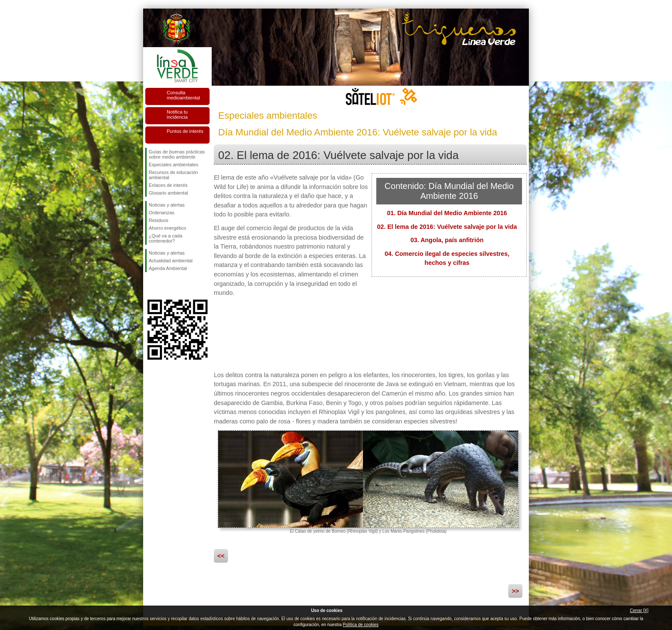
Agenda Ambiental (168, 268)
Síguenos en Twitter (165, 286)
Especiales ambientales (174, 165)
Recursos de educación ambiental (173, 175)
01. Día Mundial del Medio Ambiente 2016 (447, 213)
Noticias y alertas (167, 205)
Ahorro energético (167, 228)
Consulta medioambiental (183, 95)
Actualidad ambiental (171, 261)
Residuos (159, 220)
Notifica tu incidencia (177, 114)
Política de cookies (361, 625)
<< (221, 556)
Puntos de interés (185, 131)
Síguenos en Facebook (150, 286)
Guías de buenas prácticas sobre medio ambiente (177, 154)
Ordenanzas (162, 213)
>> (515, 591)
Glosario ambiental (168, 193)
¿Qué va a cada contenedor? (165, 238)
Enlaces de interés (168, 185)
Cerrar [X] (639, 610)
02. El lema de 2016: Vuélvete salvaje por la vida (447, 227)
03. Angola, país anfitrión (447, 240)
